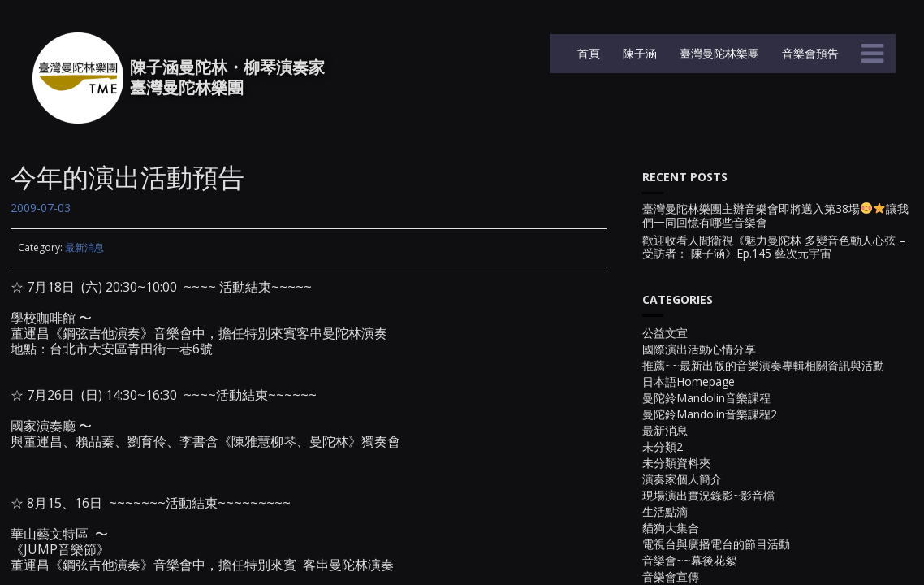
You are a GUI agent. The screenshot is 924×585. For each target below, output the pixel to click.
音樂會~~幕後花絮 (689, 560)
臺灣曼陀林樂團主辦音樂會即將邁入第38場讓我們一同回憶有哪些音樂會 (775, 216)
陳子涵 (638, 53)
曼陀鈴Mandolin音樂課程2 (710, 414)
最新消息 (84, 247)
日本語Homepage (689, 381)
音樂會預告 (809, 53)
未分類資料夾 (676, 463)
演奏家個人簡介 (682, 479)
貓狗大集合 (671, 528)
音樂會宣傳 (671, 576)
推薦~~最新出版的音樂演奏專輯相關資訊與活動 (763, 365)
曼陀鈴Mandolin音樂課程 (706, 398)
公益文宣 (665, 333)
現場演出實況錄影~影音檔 (708, 495)
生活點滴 (665, 511)
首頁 (587, 53)
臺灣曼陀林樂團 (718, 53)
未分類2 (663, 446)
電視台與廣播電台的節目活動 (716, 544)
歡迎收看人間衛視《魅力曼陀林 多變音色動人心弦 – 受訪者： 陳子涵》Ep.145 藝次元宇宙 (774, 248)
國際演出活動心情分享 (699, 349)
